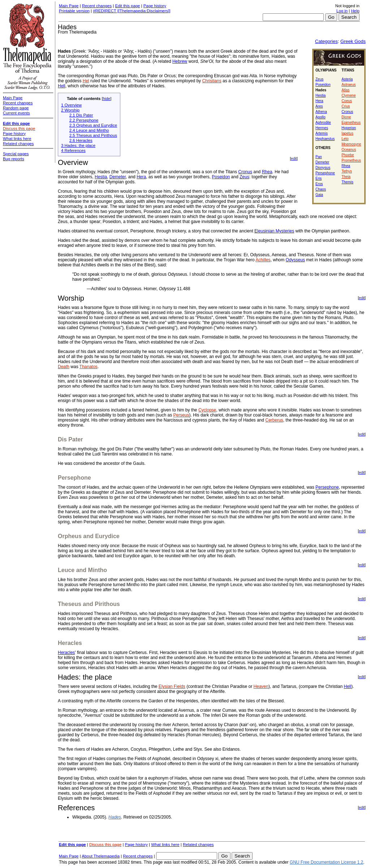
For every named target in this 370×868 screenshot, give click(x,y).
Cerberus (274, 420)
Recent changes (97, 6)
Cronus (347, 112)
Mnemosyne (351, 144)
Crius (346, 106)
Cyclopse (207, 410)
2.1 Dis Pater (81, 115)
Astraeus (349, 85)
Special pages (16, 154)
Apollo (320, 117)
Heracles (66, 653)
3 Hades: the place (78, 145)
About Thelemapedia (101, 856)
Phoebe (348, 155)
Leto (345, 139)
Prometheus (351, 160)
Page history (155, 6)
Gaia (319, 195)
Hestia (320, 95)
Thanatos (89, 367)
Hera (319, 101)
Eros (319, 184)
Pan (319, 157)
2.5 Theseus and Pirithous (93, 135)
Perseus (181, 415)
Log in (342, 11)
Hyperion (349, 128)
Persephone (325, 173)
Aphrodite (323, 123)
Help (355, 11)
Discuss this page (105, 845)
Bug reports (14, 159)
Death (64, 367)
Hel (86, 81)
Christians (212, 81)
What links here (165, 845)
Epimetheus (351, 123)
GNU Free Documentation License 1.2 (326, 862)
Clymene (349, 95)
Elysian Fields (172, 686)
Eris (319, 178)
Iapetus (347, 133)
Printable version (74, 11)
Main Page (69, 6)
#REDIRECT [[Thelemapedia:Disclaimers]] (132, 11)
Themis (347, 182)
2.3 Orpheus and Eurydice (93, 125)
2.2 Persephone (84, 120)
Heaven (261, 686)
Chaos (321, 189)
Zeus (319, 79)
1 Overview (71, 105)
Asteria (347, 79)
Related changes (198, 845)
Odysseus (295, 260)
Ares (319, 106)
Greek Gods (353, 41)
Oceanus (349, 150)
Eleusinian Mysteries (274, 231)
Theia (346, 177)
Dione (346, 117)
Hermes (322, 128)
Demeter (322, 162)
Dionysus (323, 168)
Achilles (263, 260)
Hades (115, 817)
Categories (326, 41)
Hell (62, 86)
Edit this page (127, 6)
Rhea (346, 166)
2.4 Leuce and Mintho (89, 130)
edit (294, 159)
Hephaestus (325, 139)
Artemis (322, 133)
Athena (321, 112)
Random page (16, 108)
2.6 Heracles (81, 140)
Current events (16, 113)
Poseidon (323, 85)
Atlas (345, 90)
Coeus (347, 101)
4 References (73, 151)
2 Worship (70, 110)
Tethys (347, 171)
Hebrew (180, 61)
